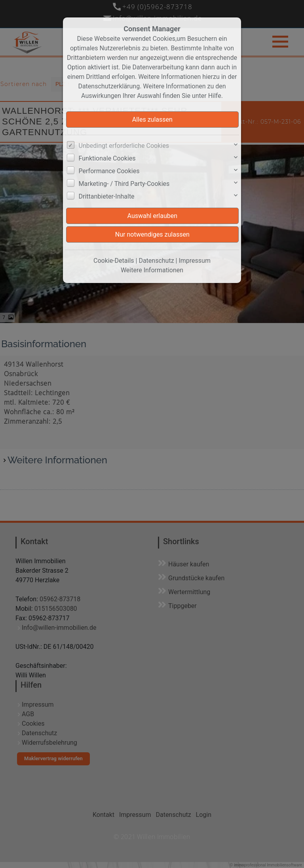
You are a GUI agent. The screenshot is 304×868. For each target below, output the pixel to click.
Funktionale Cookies (107, 158)
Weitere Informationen (152, 270)
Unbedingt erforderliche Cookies (124, 146)
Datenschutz (156, 261)
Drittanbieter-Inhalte (107, 196)
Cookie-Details (114, 261)
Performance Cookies (109, 171)
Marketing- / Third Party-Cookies (124, 184)
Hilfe (215, 96)
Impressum (195, 261)
